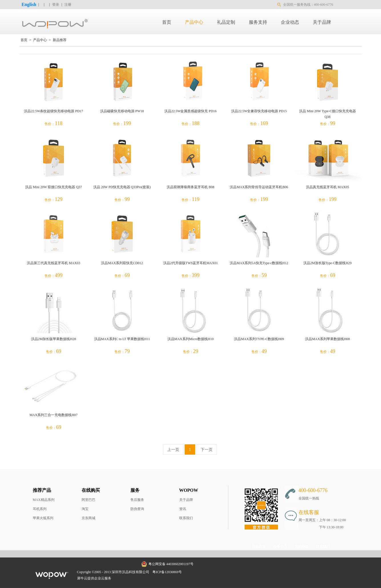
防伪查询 (137, 509)
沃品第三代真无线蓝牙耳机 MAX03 (54, 263)
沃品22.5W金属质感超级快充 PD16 (190, 111)
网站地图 (193, 572)
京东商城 (88, 518)
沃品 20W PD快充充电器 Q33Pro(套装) (122, 187)
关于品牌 (186, 500)
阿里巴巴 (88, 500)
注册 (68, 5)
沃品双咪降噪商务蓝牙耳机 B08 (190, 187)
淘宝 (85, 509)
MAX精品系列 (44, 500)
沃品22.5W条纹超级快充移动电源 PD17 (54, 111)
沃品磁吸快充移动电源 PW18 (122, 111)
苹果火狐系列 (43, 518)
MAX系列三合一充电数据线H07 (54, 415)
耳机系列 (40, 509)
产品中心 (40, 40)
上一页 (173, 450)
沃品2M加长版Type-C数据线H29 (327, 263)
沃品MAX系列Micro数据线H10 (191, 339)
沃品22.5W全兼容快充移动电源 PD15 (259, 111)
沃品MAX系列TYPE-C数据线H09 (259, 339)
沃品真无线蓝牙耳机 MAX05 (327, 187)
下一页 (207, 450)
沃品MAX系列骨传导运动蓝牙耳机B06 (259, 187)
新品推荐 (60, 40)
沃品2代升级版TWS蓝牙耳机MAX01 (190, 263)
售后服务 (137, 500)
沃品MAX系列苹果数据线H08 (327, 339)
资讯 (183, 509)
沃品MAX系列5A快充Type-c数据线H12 (259, 263)
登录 (56, 5)
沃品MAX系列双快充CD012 (122, 263)
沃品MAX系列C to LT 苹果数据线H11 (122, 339)
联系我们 (186, 518)
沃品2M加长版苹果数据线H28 (54, 339)
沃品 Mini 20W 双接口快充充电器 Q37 (54, 187)
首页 (167, 22)
